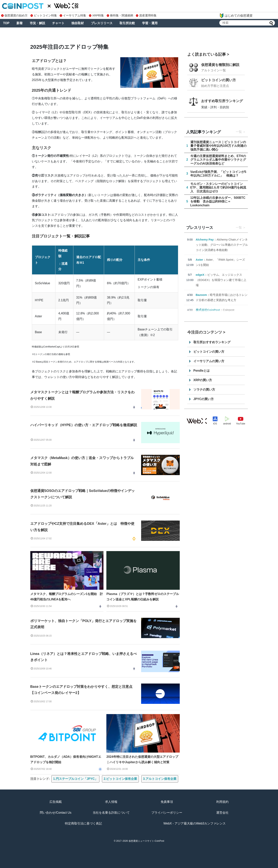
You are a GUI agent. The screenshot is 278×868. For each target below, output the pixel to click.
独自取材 (78, 23)
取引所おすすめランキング (212, 342)
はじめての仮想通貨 (236, 16)
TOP (6, 23)
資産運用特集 (146, 15)
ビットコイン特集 (44, 15)
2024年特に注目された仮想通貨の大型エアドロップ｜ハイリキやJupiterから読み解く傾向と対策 (142, 760)
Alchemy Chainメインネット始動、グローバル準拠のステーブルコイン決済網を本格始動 (222, 245)
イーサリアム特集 (73, 15)
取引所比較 (127, 23)
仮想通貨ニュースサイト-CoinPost (146, 841)
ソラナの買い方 (204, 390)
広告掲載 (56, 802)
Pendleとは (202, 371)
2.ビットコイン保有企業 (120, 779)
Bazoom (201, 295)
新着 (19, 23)
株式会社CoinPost (208, 310)
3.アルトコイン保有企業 (160, 779)
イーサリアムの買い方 (209, 361)
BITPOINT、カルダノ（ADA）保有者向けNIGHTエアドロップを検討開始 (66, 760)
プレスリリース (102, 23)
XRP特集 (96, 15)
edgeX (200, 275)
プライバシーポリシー (167, 813)
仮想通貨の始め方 (14, 15)
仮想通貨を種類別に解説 (220, 65)
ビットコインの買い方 (219, 80)
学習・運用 (150, 23)
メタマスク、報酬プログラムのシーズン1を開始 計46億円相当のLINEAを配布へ (67, 597)
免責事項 (167, 802)
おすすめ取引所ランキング (222, 101)
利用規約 (222, 802)
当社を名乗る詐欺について (111, 813)
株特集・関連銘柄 (120, 15)
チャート (58, 23)
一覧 (239, 132)
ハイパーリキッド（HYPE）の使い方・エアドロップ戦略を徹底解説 (84, 425)
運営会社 (222, 813)
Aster (199, 260)
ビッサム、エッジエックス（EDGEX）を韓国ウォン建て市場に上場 (221, 280)
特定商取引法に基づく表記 (83, 823)
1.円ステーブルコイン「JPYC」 (75, 779)
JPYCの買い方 (204, 399)
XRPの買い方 (203, 380)
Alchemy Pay (205, 239)
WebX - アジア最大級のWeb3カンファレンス (195, 823)
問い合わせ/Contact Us (56, 813)
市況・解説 (37, 23)
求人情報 (111, 802)
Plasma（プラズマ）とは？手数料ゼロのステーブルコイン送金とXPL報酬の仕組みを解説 (143, 597)
